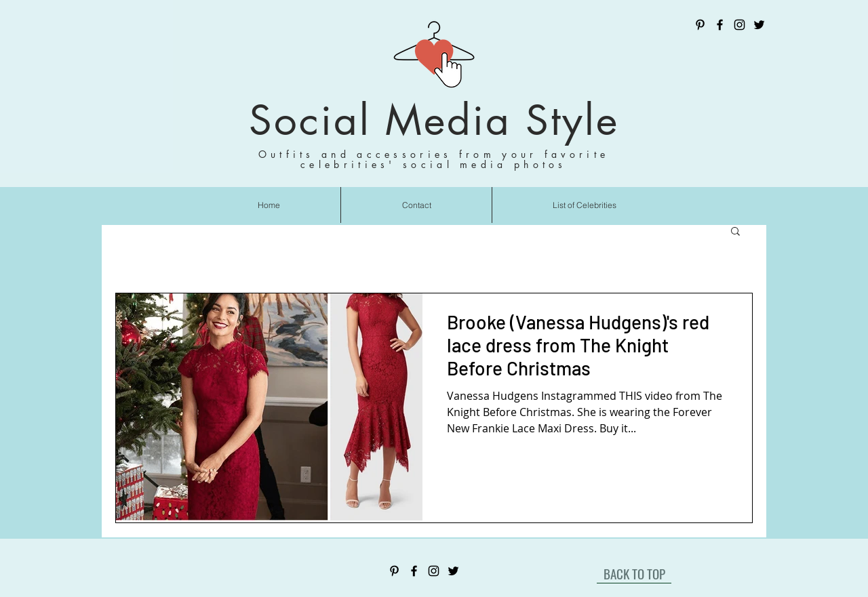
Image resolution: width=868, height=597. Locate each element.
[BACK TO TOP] (634, 573)
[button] (735, 232)
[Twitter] (759, 25)
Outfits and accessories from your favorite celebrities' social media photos (434, 159)
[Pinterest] (700, 25)
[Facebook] (720, 25)
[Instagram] (739, 25)
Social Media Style (434, 120)
